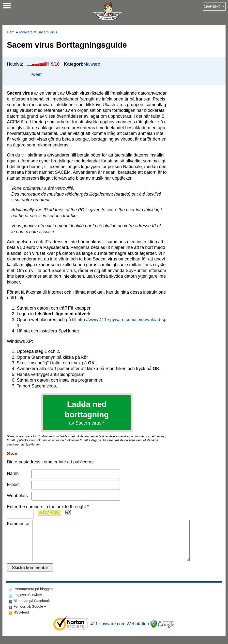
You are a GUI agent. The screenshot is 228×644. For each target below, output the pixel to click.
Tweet (36, 74)
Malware (26, 32)
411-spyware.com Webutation (120, 632)
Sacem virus (47, 32)
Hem (11, 32)
